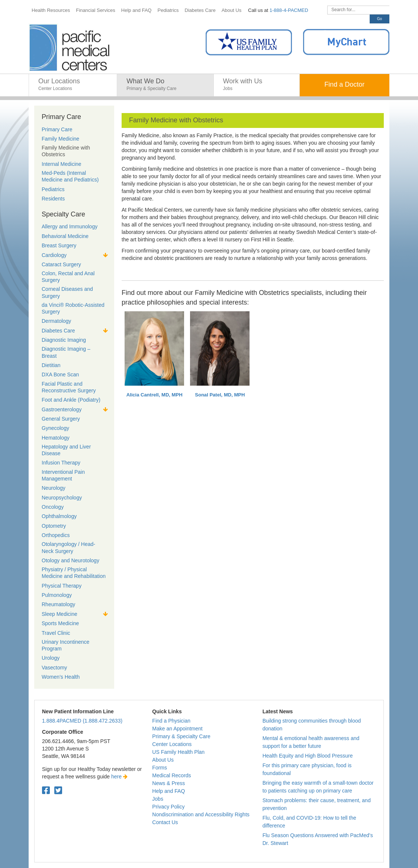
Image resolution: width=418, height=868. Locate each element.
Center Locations (172, 744)
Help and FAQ (168, 791)
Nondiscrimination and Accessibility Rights (201, 814)
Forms (160, 768)
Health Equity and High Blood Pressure (308, 756)
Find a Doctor (344, 84)
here (119, 777)
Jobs (158, 799)
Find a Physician (171, 721)
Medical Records (171, 775)
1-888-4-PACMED (289, 10)
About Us (163, 760)
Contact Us (165, 822)
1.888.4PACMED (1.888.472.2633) (82, 721)
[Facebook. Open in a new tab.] (46, 790)
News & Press (168, 783)
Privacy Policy (168, 807)
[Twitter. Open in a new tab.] (58, 790)
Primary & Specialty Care (181, 736)
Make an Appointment (177, 729)
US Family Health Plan (178, 752)
